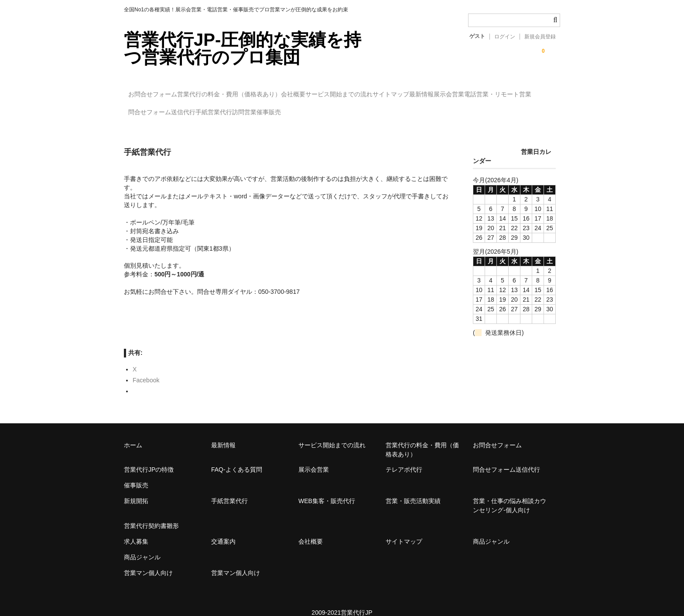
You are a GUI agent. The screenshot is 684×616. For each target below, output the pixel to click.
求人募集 (136, 529)
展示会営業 (148, 109)
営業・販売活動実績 (413, 489)
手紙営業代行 (369, 109)
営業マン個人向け (148, 561)
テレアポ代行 (404, 457)
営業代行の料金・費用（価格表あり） (252, 90)
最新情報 (516, 90)
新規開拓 (136, 489)
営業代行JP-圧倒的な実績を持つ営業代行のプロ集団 (243, 48)
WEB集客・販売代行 (327, 489)
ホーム (133, 433)
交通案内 (223, 529)
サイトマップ (467, 90)
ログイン (505, 37)
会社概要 (334, 90)
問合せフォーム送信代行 (300, 109)
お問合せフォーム (157, 90)
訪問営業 (418, 109)
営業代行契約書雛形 (151, 514)
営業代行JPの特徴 (149, 457)
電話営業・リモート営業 (215, 109)
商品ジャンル (491, 529)
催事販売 (460, 109)
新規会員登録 (540, 37)
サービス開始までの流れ (397, 90)
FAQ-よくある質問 (237, 457)
